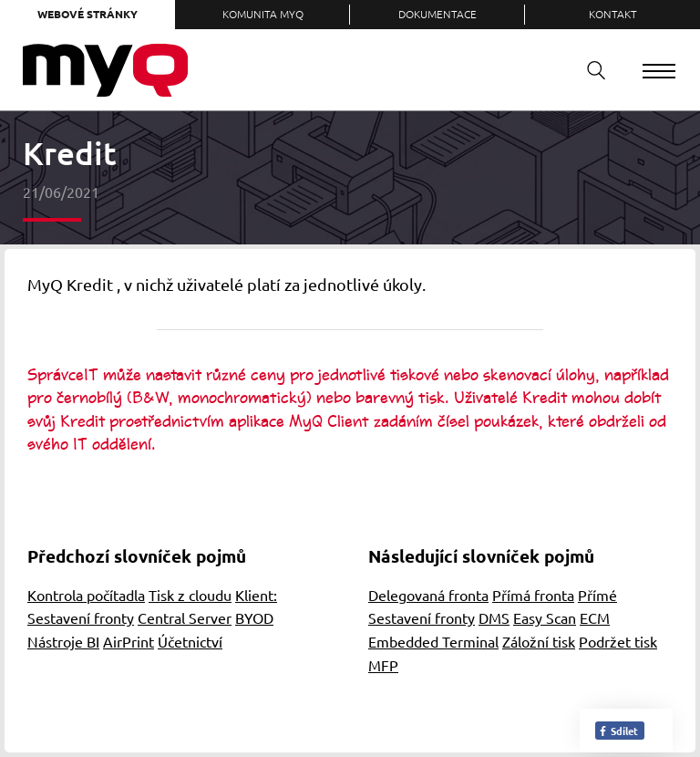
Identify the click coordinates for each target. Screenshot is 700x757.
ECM (595, 617)
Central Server (185, 617)
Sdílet (618, 731)
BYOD (254, 617)
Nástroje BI (63, 641)
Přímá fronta (533, 595)
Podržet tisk (618, 641)
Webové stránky (87, 14)
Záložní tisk (539, 641)
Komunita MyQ (263, 14)
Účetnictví (190, 641)
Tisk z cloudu (190, 595)
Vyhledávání (590, 70)
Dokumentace (437, 14)
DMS (494, 617)
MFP (383, 665)
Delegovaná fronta (428, 595)
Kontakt (613, 14)
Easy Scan (545, 617)
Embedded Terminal (433, 641)
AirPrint (129, 641)
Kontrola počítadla (86, 595)
